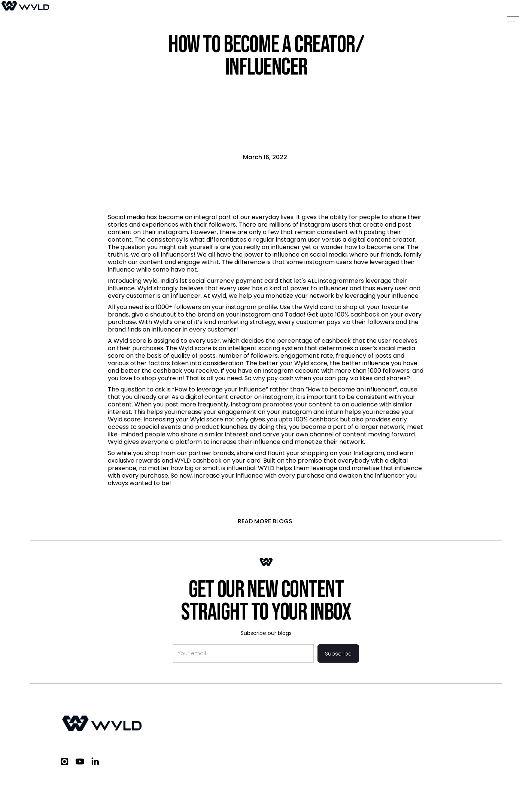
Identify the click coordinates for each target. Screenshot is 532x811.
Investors (321, 717)
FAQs (436, 717)
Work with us (397, 717)
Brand (356, 717)
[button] (513, 19)
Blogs (464, 717)
